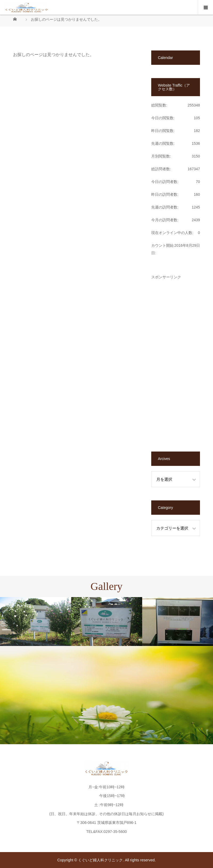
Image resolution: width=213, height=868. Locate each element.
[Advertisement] (176, 359)
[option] (36, 622)
